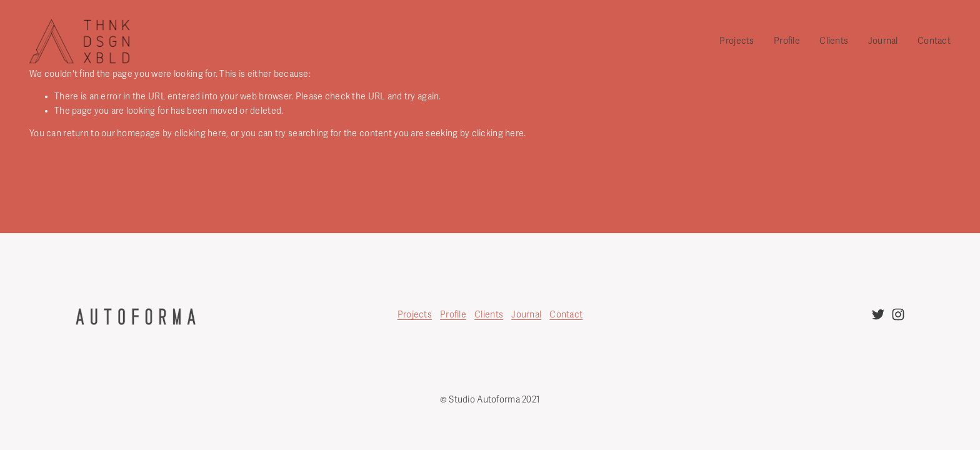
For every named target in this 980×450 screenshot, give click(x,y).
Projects (415, 315)
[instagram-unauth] (898, 314)
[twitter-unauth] (878, 314)
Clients (834, 41)
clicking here (201, 133)
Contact (934, 41)
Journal (883, 41)
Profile (787, 41)
